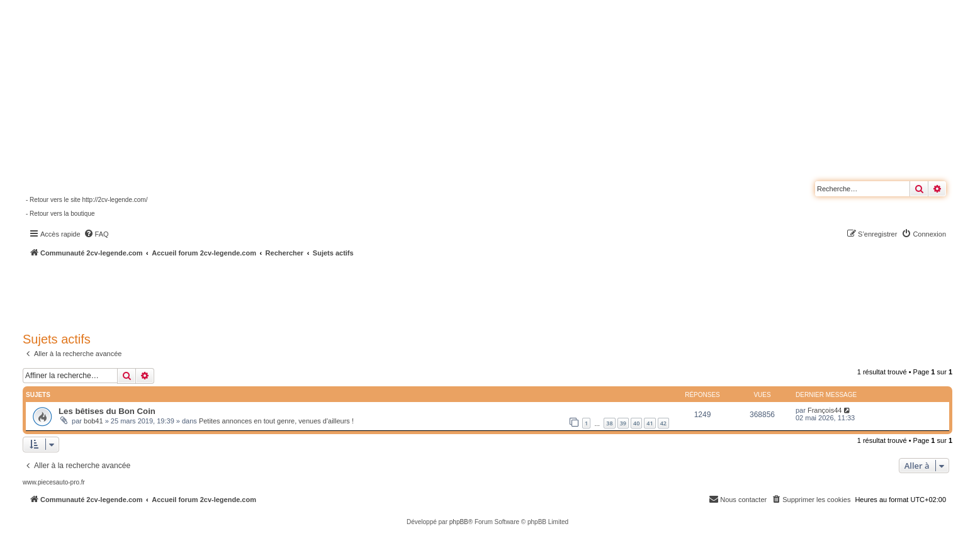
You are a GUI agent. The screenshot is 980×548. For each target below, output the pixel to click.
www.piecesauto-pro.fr (54, 482)
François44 (825, 410)
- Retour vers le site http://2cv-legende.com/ (87, 200)
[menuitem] (96, 234)
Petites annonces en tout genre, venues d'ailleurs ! (276, 421)
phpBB (459, 522)
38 (609, 423)
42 (663, 423)
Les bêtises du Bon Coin (107, 411)
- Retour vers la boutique (60, 214)
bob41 (93, 421)
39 (623, 423)
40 (636, 423)
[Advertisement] (337, 293)
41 (650, 423)
